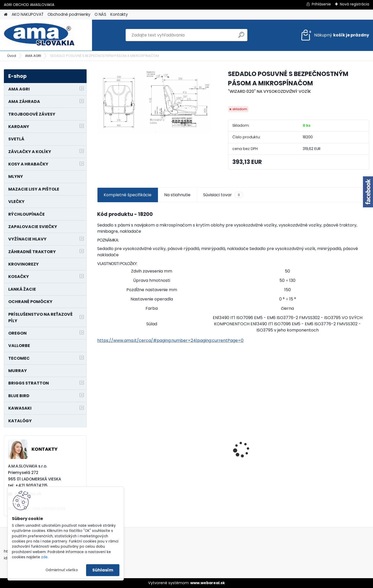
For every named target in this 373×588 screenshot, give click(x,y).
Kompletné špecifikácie (128, 195)
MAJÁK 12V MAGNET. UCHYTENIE (121, 453)
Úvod (12, 56)
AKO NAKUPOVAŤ (28, 14)
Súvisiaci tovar (223, 195)
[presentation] (100, 441)
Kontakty (119, 14)
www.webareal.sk (208, 583)
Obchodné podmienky (69, 14)
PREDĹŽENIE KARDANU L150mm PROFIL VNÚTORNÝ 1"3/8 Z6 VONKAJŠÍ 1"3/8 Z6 (196, 437)
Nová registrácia (355, 4)
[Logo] (39, 35)
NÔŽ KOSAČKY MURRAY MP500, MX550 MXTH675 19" (266, 417)
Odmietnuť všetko (62, 570)
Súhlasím (103, 570)
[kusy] (180, 491)
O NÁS (100, 14)
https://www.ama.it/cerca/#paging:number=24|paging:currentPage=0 (170, 340)
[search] (241, 37)
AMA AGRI (33, 56)
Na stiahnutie (177, 195)
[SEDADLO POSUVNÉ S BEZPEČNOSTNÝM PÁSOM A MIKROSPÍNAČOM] (154, 102)
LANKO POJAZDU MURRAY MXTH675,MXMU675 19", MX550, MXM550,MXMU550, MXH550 (334, 450)
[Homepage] (6, 15)
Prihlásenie (321, 4)
